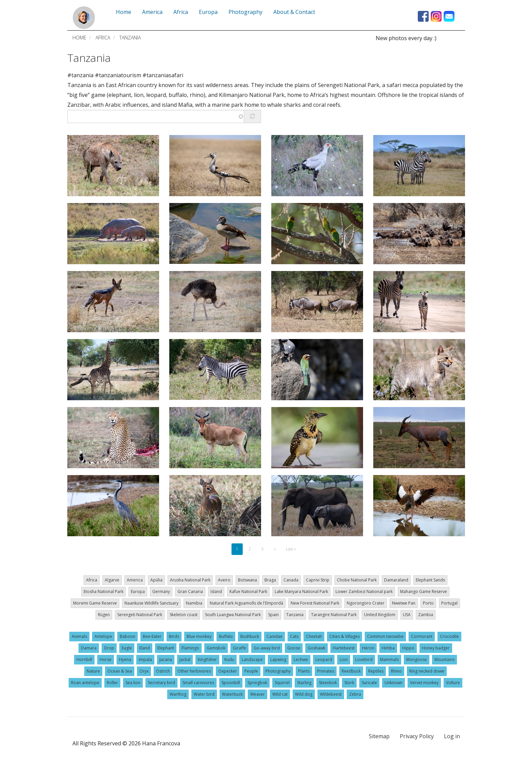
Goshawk (316, 648)
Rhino (396, 671)
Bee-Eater (152, 636)
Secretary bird (161, 683)
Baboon (127, 636)
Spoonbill (231, 683)
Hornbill (84, 659)
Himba (388, 648)
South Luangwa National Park (233, 615)
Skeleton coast (184, 615)
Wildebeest (331, 694)
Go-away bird (267, 648)
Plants (304, 671)
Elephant (166, 648)
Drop (109, 648)
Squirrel (282, 683)
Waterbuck (232, 694)
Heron (368, 648)
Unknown (393, 683)
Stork (349, 683)
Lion (344, 659)
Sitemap (379, 736)
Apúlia (156, 580)
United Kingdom (380, 615)
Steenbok (328, 683)
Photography (278, 671)
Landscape (252, 659)
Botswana (247, 580)
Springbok (257, 683)
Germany (161, 591)
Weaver (258, 694)
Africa (103, 38)
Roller (112, 683)
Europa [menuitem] (208, 12)
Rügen (104, 615)
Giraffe (239, 648)
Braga (270, 580)
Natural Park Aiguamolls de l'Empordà (246, 603)
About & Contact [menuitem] (294, 12)
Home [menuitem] (124, 12)
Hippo (408, 648)
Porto (428, 603)
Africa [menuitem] (181, 12)
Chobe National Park (357, 580)
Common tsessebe (385, 636)
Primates (326, 671)
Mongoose (417, 659)
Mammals (389, 659)
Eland (145, 648)
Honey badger (436, 648)
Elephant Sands (430, 580)
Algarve (112, 580)
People (251, 671)
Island (216, 591)
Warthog (178, 694)
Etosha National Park (104, 591)
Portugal (449, 603)
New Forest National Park (315, 603)
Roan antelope (85, 683)
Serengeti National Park (140, 615)
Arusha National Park (190, 580)
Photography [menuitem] (245, 12)
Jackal (185, 659)
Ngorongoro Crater (366, 603)
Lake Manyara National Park (301, 591)
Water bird (204, 694)
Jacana (166, 659)
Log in (452, 736)
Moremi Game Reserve (95, 603)
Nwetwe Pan (404, 603)
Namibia (194, 603)
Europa (138, 591)
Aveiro (224, 580)
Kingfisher (207, 659)
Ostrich (163, 671)
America (135, 580)
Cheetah (314, 636)
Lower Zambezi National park (364, 591)
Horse (106, 659)
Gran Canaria (190, 591)
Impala (145, 659)
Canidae (274, 636)
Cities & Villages (345, 636)
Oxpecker (228, 671)
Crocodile (449, 636)
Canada (291, 580)
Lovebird (364, 659)
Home (79, 38)
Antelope (103, 636)
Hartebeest (344, 648)
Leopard (324, 659)
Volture (453, 683)
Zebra (355, 694)
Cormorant (422, 636)
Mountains (444, 659)
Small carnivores (198, 683)
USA (407, 615)
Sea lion (133, 683)
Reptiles (376, 671)
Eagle (127, 648)
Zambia (426, 615)
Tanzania (89, 58)
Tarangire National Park (334, 615)
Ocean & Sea (120, 671)
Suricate (369, 683)
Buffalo (226, 636)
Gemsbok (216, 648)
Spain (273, 615)
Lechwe (301, 659)
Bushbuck (250, 636)
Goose (294, 648)
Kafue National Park (248, 591)
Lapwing (278, 659)
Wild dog (304, 694)
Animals (79, 636)
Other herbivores (194, 671)
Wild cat (280, 694)
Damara (89, 648)
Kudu (229, 659)
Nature (93, 671)
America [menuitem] (152, 12)
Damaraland (396, 580)
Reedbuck (351, 671)
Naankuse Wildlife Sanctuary (151, 603)
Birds (174, 636)
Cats (294, 636)
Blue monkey (199, 636)
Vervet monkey (424, 683)
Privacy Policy (417, 736)
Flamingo (190, 648)
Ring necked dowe (427, 671)
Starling (304, 683)
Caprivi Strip (318, 580)
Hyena (125, 659)
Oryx (144, 671)
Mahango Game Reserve (424, 591)
